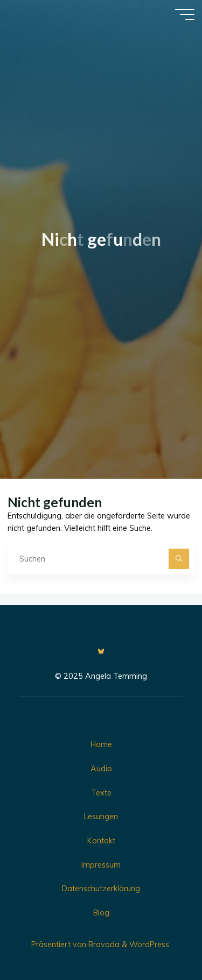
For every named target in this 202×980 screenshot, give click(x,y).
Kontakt (101, 841)
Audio (101, 769)
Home (101, 744)
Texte (101, 793)
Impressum (101, 865)
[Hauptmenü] (185, 15)
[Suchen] (179, 559)
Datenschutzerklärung (101, 889)
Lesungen (101, 816)
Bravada (103, 945)
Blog (101, 913)
